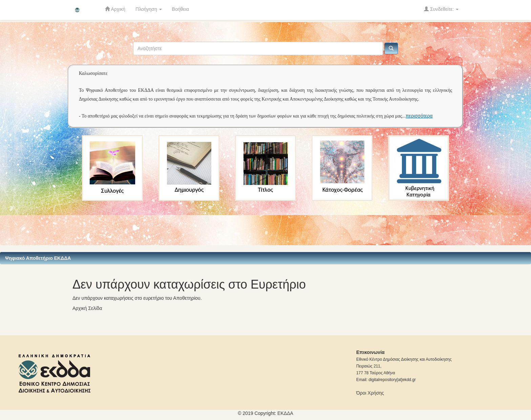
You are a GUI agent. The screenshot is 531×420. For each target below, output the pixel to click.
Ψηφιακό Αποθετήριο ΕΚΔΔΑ (38, 258)
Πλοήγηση (149, 9)
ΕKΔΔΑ (285, 413)
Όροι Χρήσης (370, 393)
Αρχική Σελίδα (87, 308)
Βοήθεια (180, 9)
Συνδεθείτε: (441, 9)
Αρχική (115, 9)
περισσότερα (419, 116)
